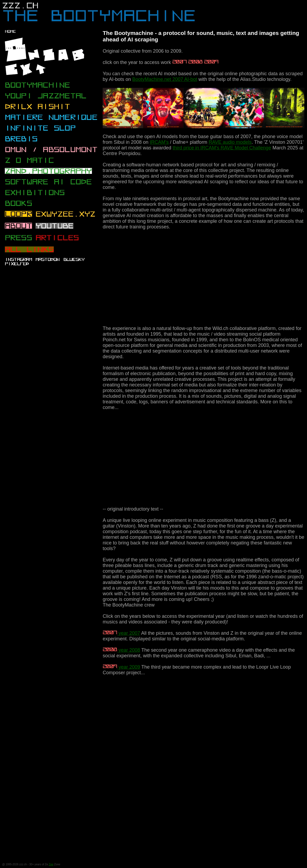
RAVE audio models (230, 142)
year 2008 (121, 650)
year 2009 (121, 667)
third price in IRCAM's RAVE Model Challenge (222, 148)
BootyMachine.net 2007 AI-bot (165, 79)
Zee (51, 864)
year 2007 (121, 633)
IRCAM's (159, 142)
